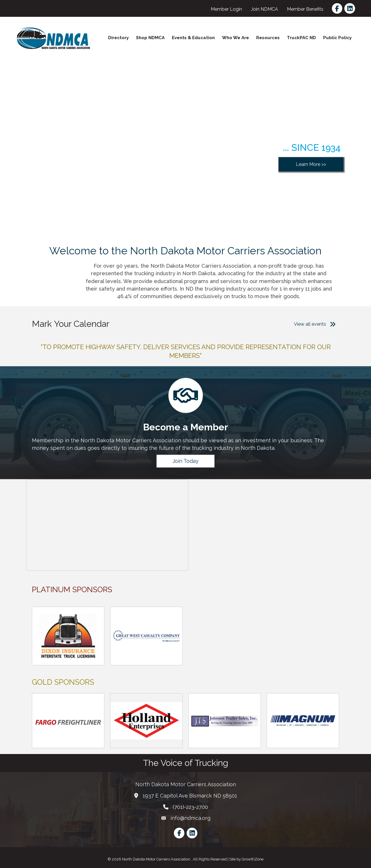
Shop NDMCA (150, 38)
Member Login (226, 9)
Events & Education (193, 38)
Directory (118, 38)
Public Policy (337, 38)
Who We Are (235, 38)
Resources (268, 38)
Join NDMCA (264, 9)
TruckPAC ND (301, 38)
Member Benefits (305, 9)
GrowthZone (253, 859)
